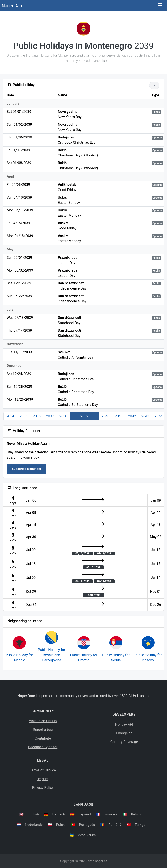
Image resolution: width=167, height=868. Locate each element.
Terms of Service (43, 770)
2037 (50, 416)
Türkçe (140, 825)
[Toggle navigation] (160, 6)
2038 (63, 416)
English (33, 814)
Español (85, 814)
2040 (105, 416)
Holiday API (124, 724)
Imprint (43, 779)
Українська (87, 835)
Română (115, 825)
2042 (132, 416)
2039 (84, 416)
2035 (23, 416)
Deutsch (59, 814)
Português (87, 825)
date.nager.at (97, 861)
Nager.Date (13, 6)
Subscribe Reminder (27, 469)
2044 (159, 416)
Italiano (137, 814)
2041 (119, 416)
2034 (10, 416)
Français (111, 814)
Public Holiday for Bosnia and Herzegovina (52, 655)
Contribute (43, 738)
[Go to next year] (154, 85)
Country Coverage (124, 742)
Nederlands (34, 825)
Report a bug (43, 730)
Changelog (124, 733)
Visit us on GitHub (43, 721)
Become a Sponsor (43, 747)
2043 (145, 416)
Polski (61, 825)
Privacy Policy (43, 788)
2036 (37, 416)
